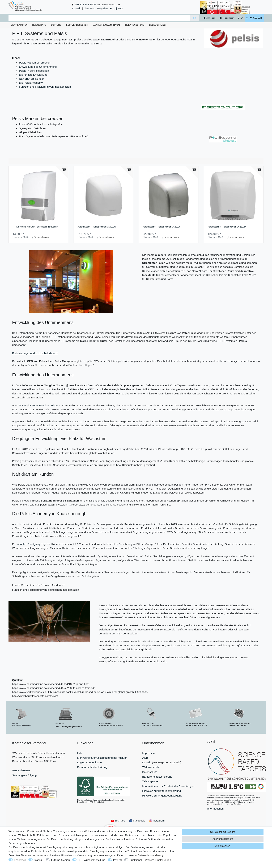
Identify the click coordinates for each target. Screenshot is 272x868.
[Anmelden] (209, 18)
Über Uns (89, 8)
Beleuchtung (157, 25)
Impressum (149, 753)
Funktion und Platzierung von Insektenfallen (45, 87)
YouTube (118, 821)
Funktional (136, 860)
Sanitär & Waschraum (106, 25)
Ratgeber (102, 8)
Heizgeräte (39, 25)
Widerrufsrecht (151, 767)
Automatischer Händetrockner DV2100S (162, 227)
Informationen (215, 809)
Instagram (157, 821)
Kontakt (77, 8)
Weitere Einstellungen (158, 860)
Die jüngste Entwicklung (33, 75)
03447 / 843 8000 (86, 4)
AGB (145, 758)
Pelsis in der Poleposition (34, 71)
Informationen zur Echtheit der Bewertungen (168, 786)
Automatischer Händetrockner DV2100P (227, 227)
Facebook (137, 821)
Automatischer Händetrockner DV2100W (97, 227)
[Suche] (195, 18)
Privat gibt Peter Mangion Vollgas (39, 405)
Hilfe (80, 753)
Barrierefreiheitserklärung (92, 767)
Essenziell (20, 860)
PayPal (118, 860)
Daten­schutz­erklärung (151, 855)
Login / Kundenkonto (89, 762)
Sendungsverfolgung (24, 775)
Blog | (114, 8)
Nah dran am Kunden (32, 79)
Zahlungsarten (151, 781)
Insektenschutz (134, 25)
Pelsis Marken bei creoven (35, 63)
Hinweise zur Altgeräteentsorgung (162, 796)
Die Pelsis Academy (31, 83)
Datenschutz (150, 772)
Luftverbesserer (77, 25)
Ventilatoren (19, 25)
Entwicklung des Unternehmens (38, 67)
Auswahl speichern (223, 839)
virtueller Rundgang (28, 544)
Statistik (39, 860)
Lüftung (56, 25)
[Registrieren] (227, 18)
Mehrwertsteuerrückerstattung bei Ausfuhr (102, 758)
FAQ (120, 8)
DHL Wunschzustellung (92, 860)
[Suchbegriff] (99, 18)
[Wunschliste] (240, 18)
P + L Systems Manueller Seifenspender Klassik (35, 227)
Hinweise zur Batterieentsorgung (161, 791)
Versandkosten (42, 237)
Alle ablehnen (223, 846)
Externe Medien (61, 860)
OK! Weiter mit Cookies (223, 832)
